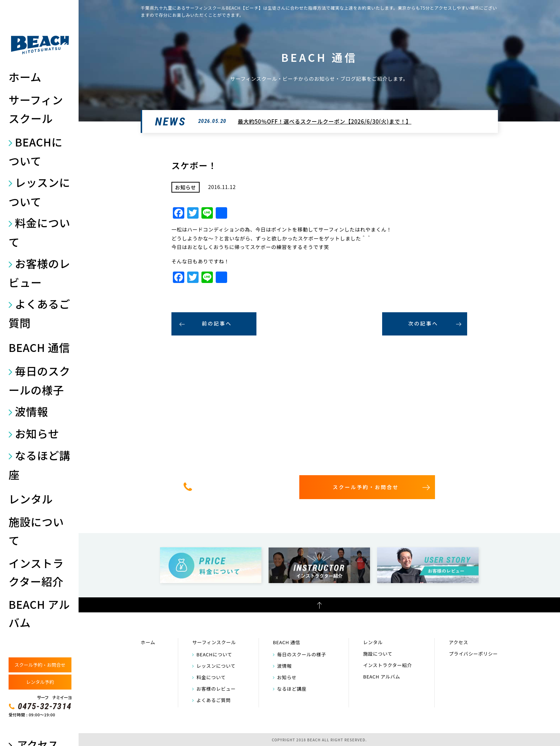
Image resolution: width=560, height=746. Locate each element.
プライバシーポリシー (473, 654)
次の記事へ (423, 323)
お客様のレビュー (39, 273)
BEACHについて (36, 151)
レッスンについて (39, 192)
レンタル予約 (40, 682)
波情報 (32, 411)
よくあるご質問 (39, 313)
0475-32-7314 (45, 706)
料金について (39, 232)
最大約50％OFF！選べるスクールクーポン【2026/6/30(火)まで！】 (325, 121)
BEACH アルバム (39, 613)
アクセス (459, 642)
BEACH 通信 (39, 347)
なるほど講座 (39, 465)
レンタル (31, 499)
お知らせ (37, 433)
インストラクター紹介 (36, 572)
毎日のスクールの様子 (39, 380)
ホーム (25, 77)
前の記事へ (217, 323)
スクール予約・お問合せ (40, 665)
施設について (36, 531)
